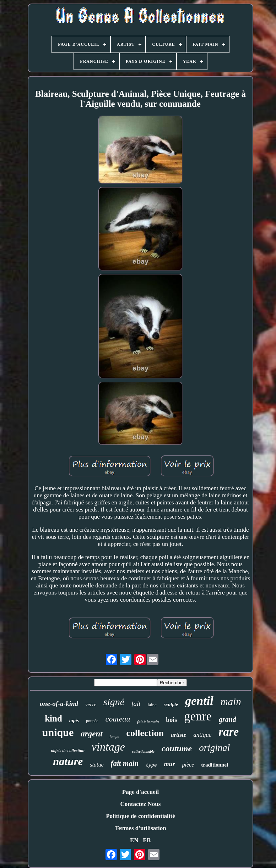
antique (202, 735)
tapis (74, 721)
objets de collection (68, 751)
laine (152, 705)
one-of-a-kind (59, 704)
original (214, 748)
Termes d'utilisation (140, 828)
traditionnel (215, 765)
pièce (188, 765)
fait (136, 704)
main (231, 702)
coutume (177, 748)
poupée (92, 721)
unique (58, 732)
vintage (108, 747)
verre (91, 704)
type (151, 765)
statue (97, 765)
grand (228, 719)
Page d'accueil (140, 792)
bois (171, 720)
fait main (125, 763)
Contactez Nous (141, 804)
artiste (178, 735)
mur (170, 764)
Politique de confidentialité (140, 816)
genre (198, 716)
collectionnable (143, 751)
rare (229, 732)
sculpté (171, 705)
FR (147, 840)
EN (134, 840)
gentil (199, 701)
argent (91, 734)
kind (53, 718)
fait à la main (148, 722)
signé (114, 702)
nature (68, 761)
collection (145, 733)
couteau (118, 719)
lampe (115, 736)
